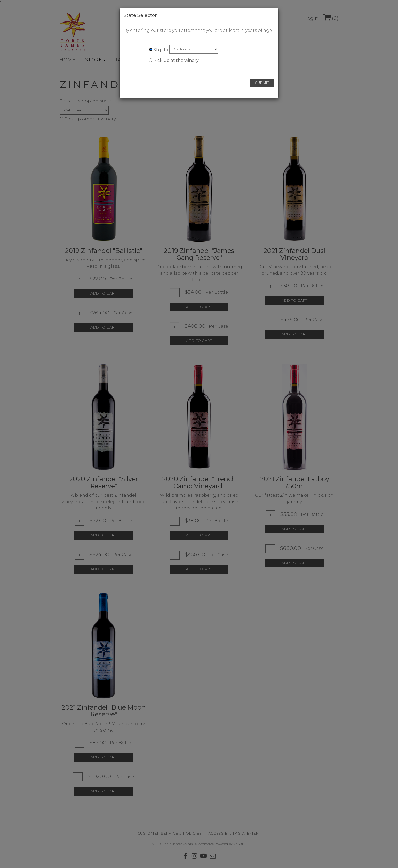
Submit (262, 83)
